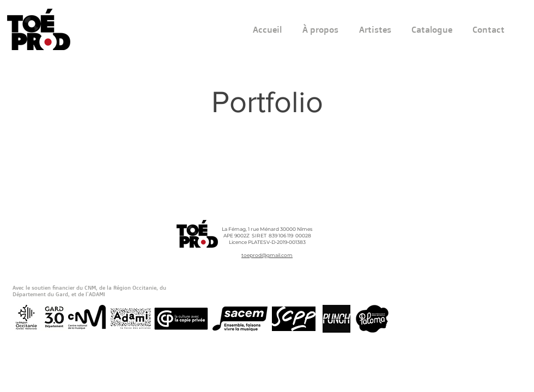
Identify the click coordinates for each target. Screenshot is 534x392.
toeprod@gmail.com (267, 255)
